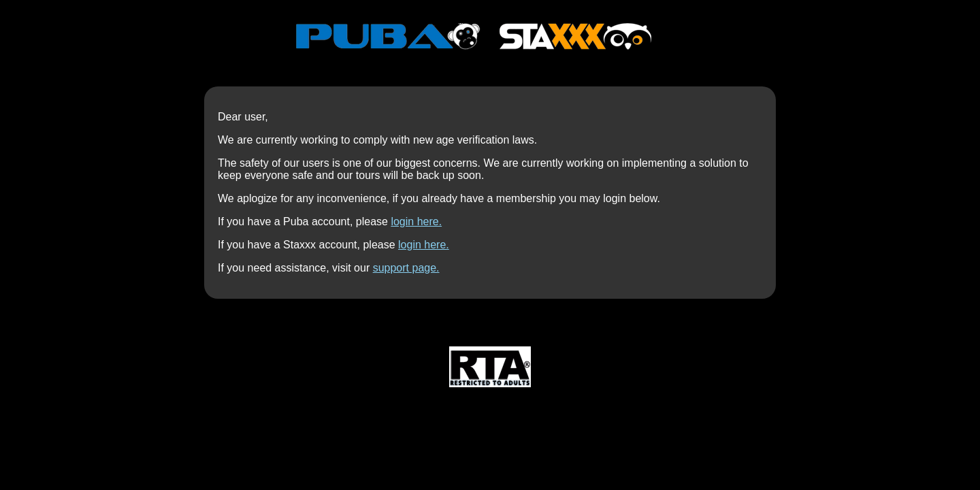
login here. (416, 222)
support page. (406, 268)
